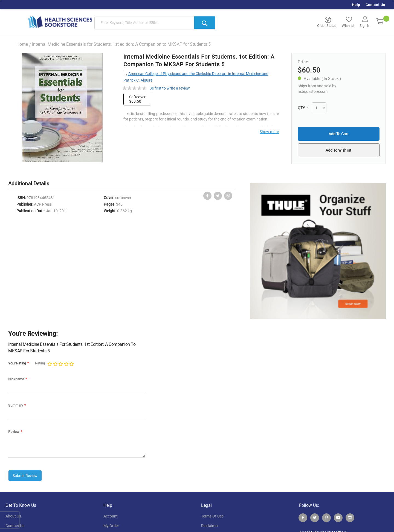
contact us (15, 526)
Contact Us (375, 5)
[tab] (31, 184)
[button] (338, 150)
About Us (13, 516)
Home (22, 44)
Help (356, 5)
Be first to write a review (170, 88)
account (111, 516)
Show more (269, 132)
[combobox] (155, 23)
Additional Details (29, 184)
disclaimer (210, 526)
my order (111, 526)
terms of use (212, 516)
